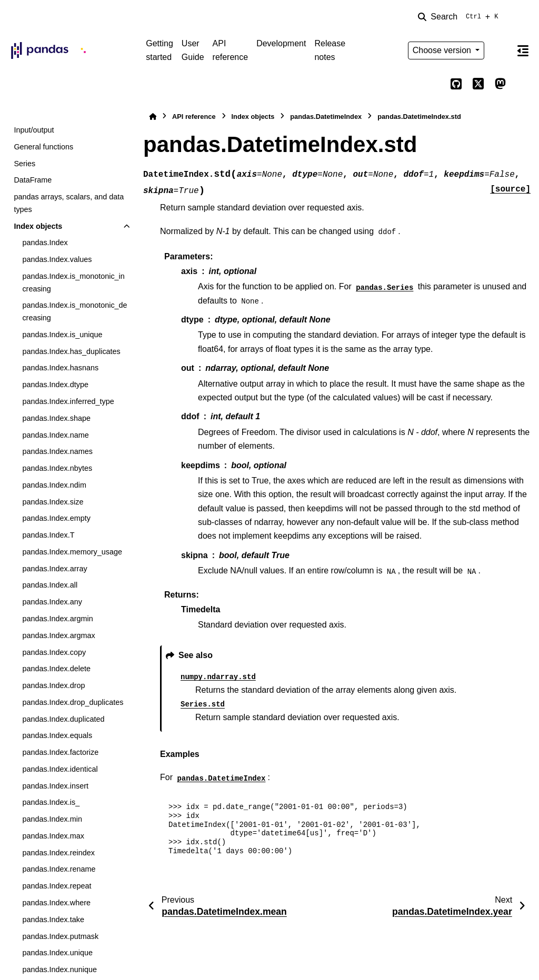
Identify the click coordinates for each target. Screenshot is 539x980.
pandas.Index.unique (57, 953)
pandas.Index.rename (59, 869)
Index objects (38, 226)
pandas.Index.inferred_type (68, 401)
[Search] (460, 17)
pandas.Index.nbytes (57, 468)
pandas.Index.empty (56, 518)
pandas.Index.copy (54, 652)
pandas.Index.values (57, 259)
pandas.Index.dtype (55, 385)
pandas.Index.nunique (59, 969)
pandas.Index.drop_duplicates (73, 702)
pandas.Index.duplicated (63, 719)
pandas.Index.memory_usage (72, 552)
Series (24, 164)
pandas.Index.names (57, 451)
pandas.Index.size (53, 502)
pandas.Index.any (52, 602)
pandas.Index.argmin (57, 619)
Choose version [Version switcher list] (443, 50)
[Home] (153, 117)
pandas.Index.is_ (51, 802)
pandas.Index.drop (53, 685)
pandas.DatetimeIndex (326, 117)
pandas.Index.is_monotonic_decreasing (74, 311)
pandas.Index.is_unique (62, 335)
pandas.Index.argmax (58, 635)
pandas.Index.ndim (54, 485)
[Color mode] (500, 50)
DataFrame (33, 180)
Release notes (330, 50)
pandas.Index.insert (55, 786)
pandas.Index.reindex (58, 853)
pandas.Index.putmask (60, 936)
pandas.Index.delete (56, 669)
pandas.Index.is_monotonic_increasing (73, 282)
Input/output (34, 130)
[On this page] (523, 50)
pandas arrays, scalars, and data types (69, 203)
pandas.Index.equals (57, 735)
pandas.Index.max (53, 836)
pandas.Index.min (52, 819)
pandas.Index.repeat (57, 886)
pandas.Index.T (48, 535)
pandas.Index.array (54, 569)
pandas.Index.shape (56, 418)
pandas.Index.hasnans (60, 368)
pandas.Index (45, 243)
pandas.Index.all (50, 585)
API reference (231, 50)
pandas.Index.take (53, 920)
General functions (43, 147)
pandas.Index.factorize (60, 752)
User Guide (193, 50)
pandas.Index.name (55, 435)
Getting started (159, 50)
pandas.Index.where (56, 903)
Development (281, 43)
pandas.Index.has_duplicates (71, 351)
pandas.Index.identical (60, 769)
